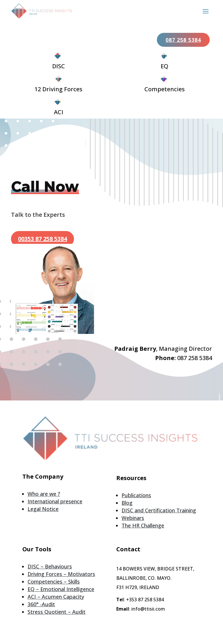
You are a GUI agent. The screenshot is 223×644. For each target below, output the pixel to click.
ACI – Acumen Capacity (56, 597)
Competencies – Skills (54, 582)
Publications (136, 495)
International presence (55, 501)
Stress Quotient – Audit (57, 612)
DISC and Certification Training (159, 510)
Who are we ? (44, 494)
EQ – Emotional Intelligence (61, 589)
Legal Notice (43, 509)
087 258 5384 (183, 40)
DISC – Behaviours (50, 566)
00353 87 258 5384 (42, 239)
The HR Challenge (143, 525)
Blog (127, 503)
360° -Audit (41, 604)
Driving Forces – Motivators (61, 574)
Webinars (133, 518)
